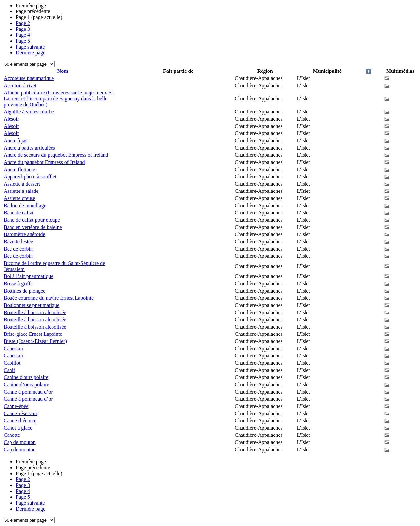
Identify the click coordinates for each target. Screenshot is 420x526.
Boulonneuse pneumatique (31, 305)
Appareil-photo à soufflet (30, 177)
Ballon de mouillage (25, 205)
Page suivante (30, 47)
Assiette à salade (21, 191)
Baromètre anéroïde (24, 234)
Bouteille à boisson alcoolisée (35, 312)
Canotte (12, 435)
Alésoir (11, 119)
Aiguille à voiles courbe (29, 112)
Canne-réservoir (21, 413)
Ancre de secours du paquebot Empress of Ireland (56, 155)
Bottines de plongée (24, 291)
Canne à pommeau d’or (28, 392)
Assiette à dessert (22, 184)
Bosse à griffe (18, 283)
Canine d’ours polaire (26, 384)
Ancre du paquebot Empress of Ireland (44, 162)
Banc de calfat (19, 213)
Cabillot (12, 363)
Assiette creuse (19, 198)
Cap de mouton (20, 442)
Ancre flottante (19, 169)
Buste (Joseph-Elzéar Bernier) (35, 341)
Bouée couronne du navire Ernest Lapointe (49, 298)
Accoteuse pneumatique (29, 78)
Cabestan (13, 348)
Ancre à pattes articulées (29, 148)
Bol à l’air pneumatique (29, 276)
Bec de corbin (18, 249)
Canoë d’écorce (20, 421)
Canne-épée (16, 406)
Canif (10, 370)
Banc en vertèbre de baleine (33, 227)
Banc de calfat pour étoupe (32, 220)
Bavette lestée (18, 242)
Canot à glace (18, 428)
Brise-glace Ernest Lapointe (33, 334)
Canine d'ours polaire (26, 377)
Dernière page (31, 53)
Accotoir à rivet (20, 85)
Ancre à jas (15, 141)
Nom (63, 71)
